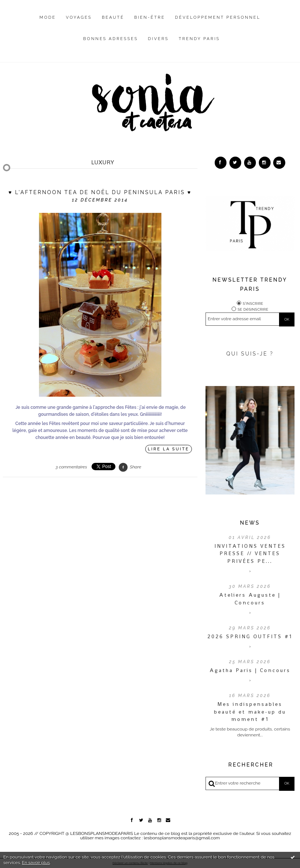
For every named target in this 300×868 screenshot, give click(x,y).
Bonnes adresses (110, 39)
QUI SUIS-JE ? (250, 354)
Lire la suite (169, 449)
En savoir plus (36, 862)
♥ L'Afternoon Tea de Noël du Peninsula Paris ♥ (100, 192)
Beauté (113, 17)
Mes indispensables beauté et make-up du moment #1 (250, 712)
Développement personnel (218, 17)
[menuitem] (48, 23)
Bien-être (150, 17)
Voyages (79, 17)
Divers (158, 39)
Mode (48, 17)
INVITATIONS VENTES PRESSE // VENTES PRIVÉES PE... (250, 554)
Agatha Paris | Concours (250, 670)
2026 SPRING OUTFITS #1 (250, 636)
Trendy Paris (199, 39)
